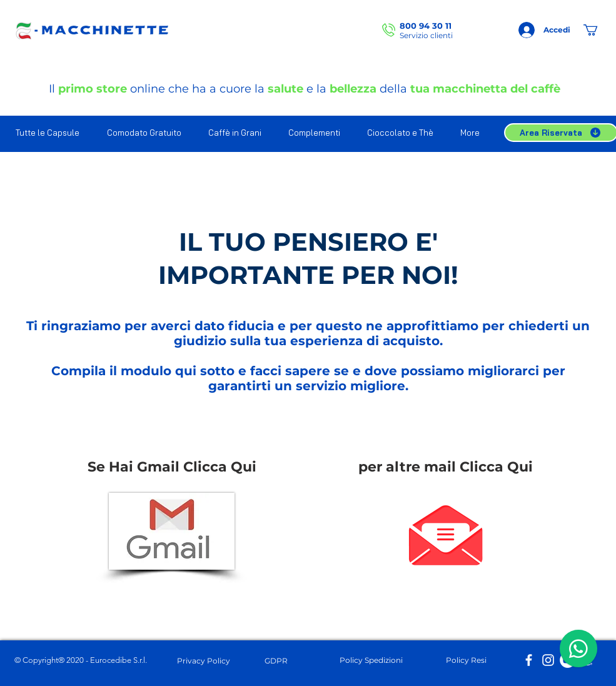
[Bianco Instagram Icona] (548, 660)
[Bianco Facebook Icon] (529, 660)
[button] (597, 30)
